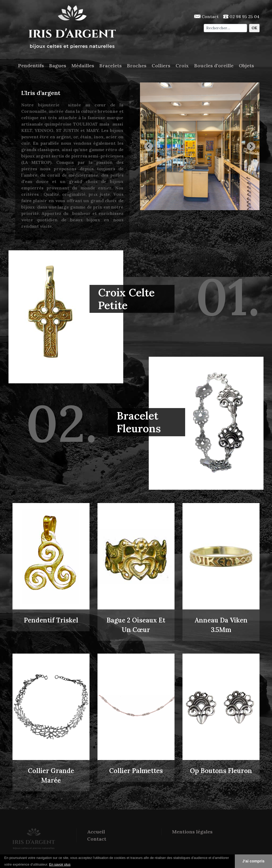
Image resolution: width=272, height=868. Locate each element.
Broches (137, 66)
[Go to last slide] (148, 146)
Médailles (83, 66)
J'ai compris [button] (253, 861)
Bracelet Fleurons (139, 422)
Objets (246, 66)
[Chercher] (225, 28)
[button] (73, 865)
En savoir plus (60, 864)
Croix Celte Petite (126, 299)
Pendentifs (31, 66)
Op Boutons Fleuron (221, 771)
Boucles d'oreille (214, 66)
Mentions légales (192, 832)
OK (254, 28)
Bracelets (110, 66)
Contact (206, 16)
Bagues (58, 66)
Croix (182, 66)
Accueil (96, 832)
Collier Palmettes (136, 771)
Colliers (161, 66)
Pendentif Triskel (51, 620)
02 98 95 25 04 (241, 16)
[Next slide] (251, 146)
